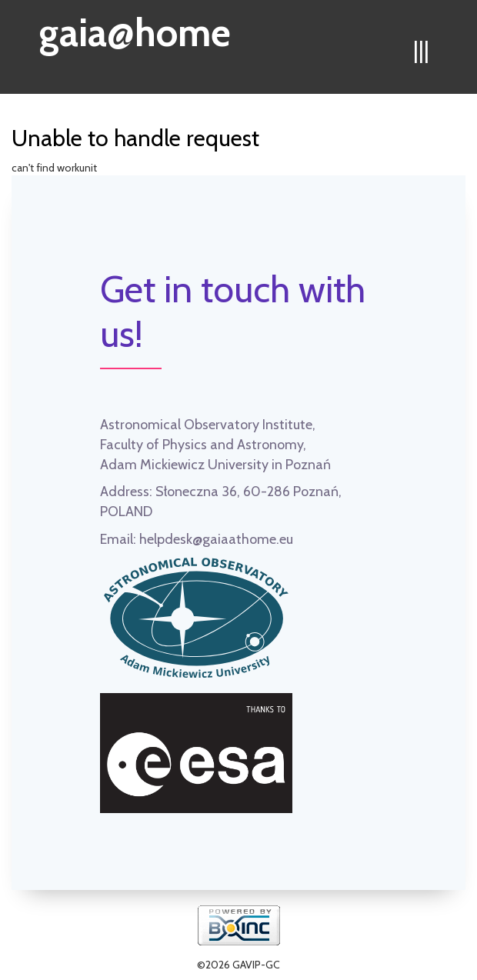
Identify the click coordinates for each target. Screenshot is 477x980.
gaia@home (135, 28)
